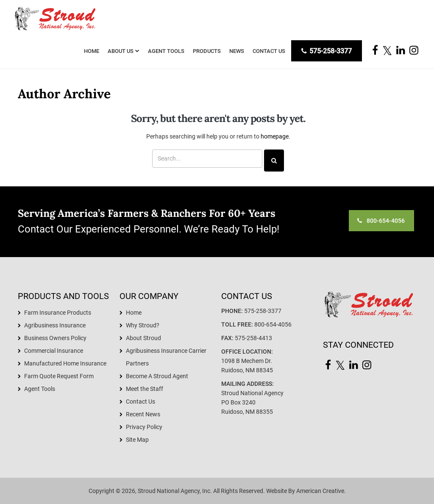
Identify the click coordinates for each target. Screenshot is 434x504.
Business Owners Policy (55, 338)
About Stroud (143, 338)
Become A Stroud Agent (157, 376)
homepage (275, 136)
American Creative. (321, 491)
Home (134, 313)
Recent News (143, 414)
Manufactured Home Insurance (65, 363)
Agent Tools (40, 389)
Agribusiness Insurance (55, 325)
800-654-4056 (273, 324)
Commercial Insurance (54, 351)
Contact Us (140, 402)
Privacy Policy (144, 427)
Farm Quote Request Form (59, 376)
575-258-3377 (327, 51)
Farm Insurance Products (58, 313)
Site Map (137, 440)
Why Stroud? (143, 325)
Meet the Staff (145, 389)
